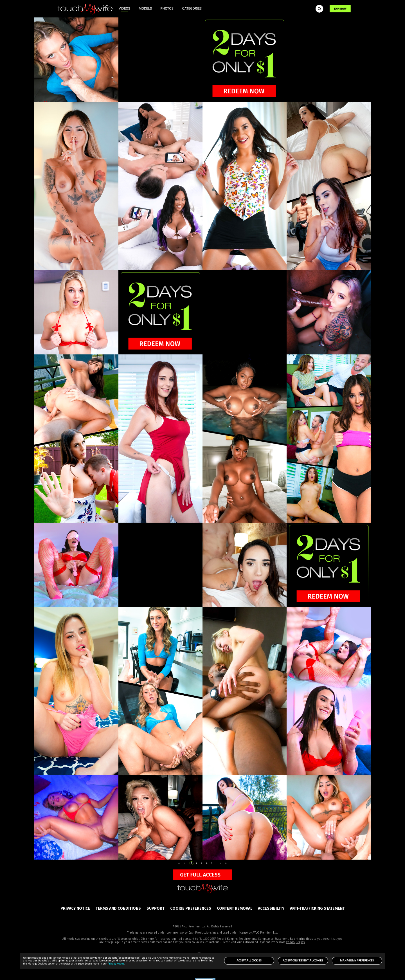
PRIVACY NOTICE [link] (75, 908)
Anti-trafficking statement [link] (317, 908)
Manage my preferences (357, 961)
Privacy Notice (116, 964)
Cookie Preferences (191, 908)
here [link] (151, 939)
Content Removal (235, 908)
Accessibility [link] (271, 908)
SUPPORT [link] (156, 908)
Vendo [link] (290, 942)
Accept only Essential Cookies (303, 961)
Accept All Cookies (249, 961)
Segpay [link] (300, 942)
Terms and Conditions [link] (118, 908)
